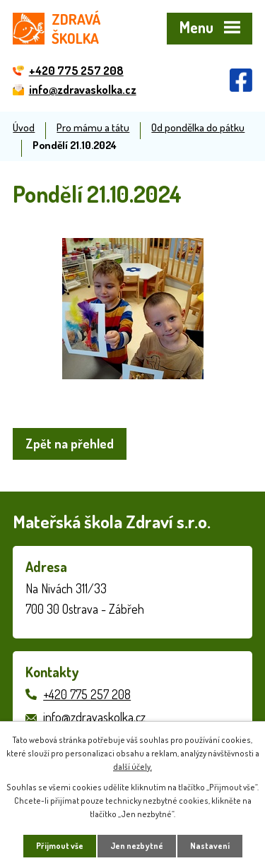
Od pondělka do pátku (198, 127)
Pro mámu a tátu (93, 127)
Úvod (24, 127)
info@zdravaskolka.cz (94, 717)
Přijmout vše (60, 846)
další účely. (132, 767)
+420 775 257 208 (87, 694)
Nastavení (210, 846)
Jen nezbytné (137, 846)
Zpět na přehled (70, 444)
